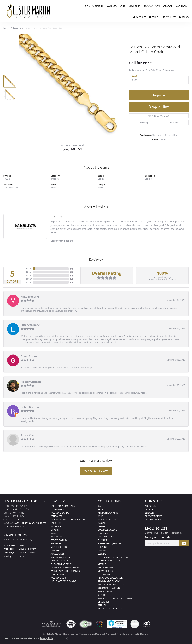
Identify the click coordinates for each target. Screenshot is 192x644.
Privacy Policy (47, 638)
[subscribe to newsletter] (184, 543)
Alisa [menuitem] (101, 509)
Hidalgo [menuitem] (103, 547)
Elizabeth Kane (30, 325)
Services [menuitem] (150, 513)
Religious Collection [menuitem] (110, 578)
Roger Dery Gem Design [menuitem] (111, 585)
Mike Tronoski (30, 297)
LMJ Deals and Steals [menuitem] (63, 506)
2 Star (29, 279)
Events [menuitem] (149, 509)
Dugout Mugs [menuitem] (106, 537)
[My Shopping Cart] (184, 17)
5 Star (29, 269)
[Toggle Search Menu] (154, 17)
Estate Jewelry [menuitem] (59, 540)
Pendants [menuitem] (56, 516)
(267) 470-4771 (72, 149)
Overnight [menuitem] (104, 574)
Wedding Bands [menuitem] (60, 513)
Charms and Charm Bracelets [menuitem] (68, 520)
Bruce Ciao (28, 435)
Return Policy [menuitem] (153, 520)
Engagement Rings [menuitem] (62, 564)
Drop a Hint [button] (159, 107)
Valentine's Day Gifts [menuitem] (110, 609)
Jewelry (135, 6)
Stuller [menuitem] (102, 605)
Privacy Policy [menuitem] (153, 516)
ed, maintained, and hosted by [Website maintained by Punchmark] (106, 634)
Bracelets (17, 28)
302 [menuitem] (100, 506)
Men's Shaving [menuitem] (106, 567)
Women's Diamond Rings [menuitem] (65, 567)
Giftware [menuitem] (56, 543)
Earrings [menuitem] (56, 523)
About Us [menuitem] (150, 506)
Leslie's (101, 179)
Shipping (144, 123)
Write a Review (96, 471)
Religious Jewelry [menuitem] (61, 557)
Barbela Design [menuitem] (107, 520)
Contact (182, 6)
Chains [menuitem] (55, 530)
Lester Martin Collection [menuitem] (113, 557)
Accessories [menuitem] (58, 554)
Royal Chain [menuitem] (105, 591)
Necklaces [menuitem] (57, 526)
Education (152, 6)
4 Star (29, 272)
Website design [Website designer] (86, 634)
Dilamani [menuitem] (103, 533)
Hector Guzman (31, 382)
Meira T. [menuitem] (102, 564)
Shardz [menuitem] (102, 595)
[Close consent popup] (67, 639)
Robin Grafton (30, 407)
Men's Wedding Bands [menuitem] (63, 581)
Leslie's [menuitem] (102, 554)
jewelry (7, 28)
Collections (116, 6)
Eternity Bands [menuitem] (60, 561)
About (168, 6)
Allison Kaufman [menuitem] (108, 513)
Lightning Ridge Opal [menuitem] (110, 561)
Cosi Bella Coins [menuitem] (107, 530)
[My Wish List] (169, 17)
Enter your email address (160, 537)
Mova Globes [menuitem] (105, 571)
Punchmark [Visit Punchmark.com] (124, 634)
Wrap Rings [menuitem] (57, 574)
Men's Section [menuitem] (59, 547)
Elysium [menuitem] (102, 540)
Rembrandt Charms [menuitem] (109, 581)
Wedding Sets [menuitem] (59, 578)
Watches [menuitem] (56, 550)
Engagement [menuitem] (58, 509)
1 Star (29, 282)
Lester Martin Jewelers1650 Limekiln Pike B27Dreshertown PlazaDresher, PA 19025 (25, 516)
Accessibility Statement (139, 634)
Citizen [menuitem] (102, 526)
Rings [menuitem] (54, 533)
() (71, 269)
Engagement (94, 6)
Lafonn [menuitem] (102, 550)
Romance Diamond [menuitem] (109, 588)
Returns (174, 123)
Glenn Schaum (30, 356)
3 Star (29, 275)
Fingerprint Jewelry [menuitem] (110, 543)
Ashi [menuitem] (100, 516)
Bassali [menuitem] (102, 523)
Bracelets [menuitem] (56, 537)
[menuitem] (52, 624)
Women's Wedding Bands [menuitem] (65, 571)
